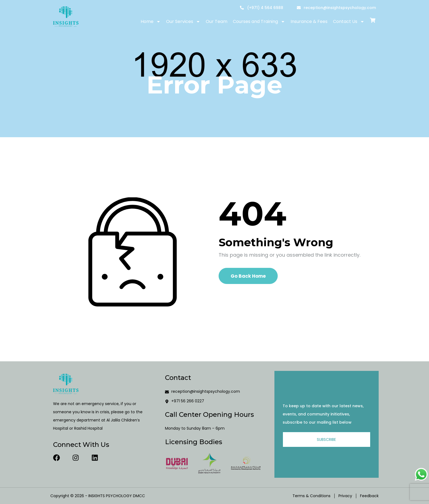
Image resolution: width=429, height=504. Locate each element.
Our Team (217, 21)
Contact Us (349, 22)
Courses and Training (259, 22)
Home (151, 22)
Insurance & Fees (309, 21)
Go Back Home (248, 276)
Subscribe (326, 439)
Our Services (183, 22)
